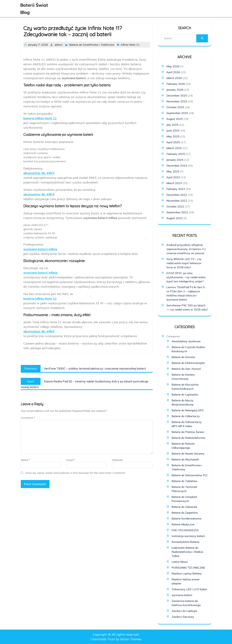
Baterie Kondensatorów (186, 518)
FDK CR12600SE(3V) (185, 530)
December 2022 (177, 195)
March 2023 (174, 183)
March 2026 (174, 78)
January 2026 (175, 90)
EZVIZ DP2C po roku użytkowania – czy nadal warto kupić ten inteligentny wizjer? (186, 277)
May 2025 (173, 136)
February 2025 (176, 154)
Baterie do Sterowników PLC (190, 475)
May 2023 (173, 171)
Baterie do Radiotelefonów (188, 438)
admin (59, 45)
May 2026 (173, 66)
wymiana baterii (182, 595)
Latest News (180, 562)
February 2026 (176, 84)
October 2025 (175, 107)
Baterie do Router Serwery (188, 454)
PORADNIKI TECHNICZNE (188, 568)
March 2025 (174, 148)
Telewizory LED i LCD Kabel (189, 589)
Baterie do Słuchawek (185, 459)
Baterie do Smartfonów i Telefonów (92, 45)
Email (71, 460)
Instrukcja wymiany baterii (188, 536)
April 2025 (173, 142)
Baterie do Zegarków (185, 513)
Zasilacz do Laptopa (184, 611)
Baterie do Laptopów (185, 394)
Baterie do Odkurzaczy (186, 416)
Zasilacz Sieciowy (183, 617)
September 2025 (177, 113)
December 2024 (177, 166)
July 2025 (172, 125)
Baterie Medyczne (183, 524)
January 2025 (175, 160)
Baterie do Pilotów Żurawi (188, 432)
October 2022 (175, 206)
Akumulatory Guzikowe (186, 341)
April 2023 (173, 177)
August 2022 (175, 218)
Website (117, 460)
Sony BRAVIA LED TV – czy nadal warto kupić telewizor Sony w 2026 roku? (184, 263)
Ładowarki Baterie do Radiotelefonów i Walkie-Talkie (188, 552)
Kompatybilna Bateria (185, 542)
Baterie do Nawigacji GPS (188, 410)
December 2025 (177, 95)
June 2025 (173, 131)
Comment (28, 418)
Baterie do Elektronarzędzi (188, 363)
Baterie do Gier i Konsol (186, 369)
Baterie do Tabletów (184, 481)
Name (26, 460)
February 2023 (176, 189)
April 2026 (173, 72)
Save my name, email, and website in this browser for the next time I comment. (75, 473)
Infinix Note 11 (130, 45)
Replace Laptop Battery (187, 573)
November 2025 (177, 101)
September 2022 (177, 212)
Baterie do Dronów (183, 357)
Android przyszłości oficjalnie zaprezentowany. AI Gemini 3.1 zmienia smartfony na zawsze (186, 249)
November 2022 (177, 201)
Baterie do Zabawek (184, 507)
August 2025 (175, 119)
